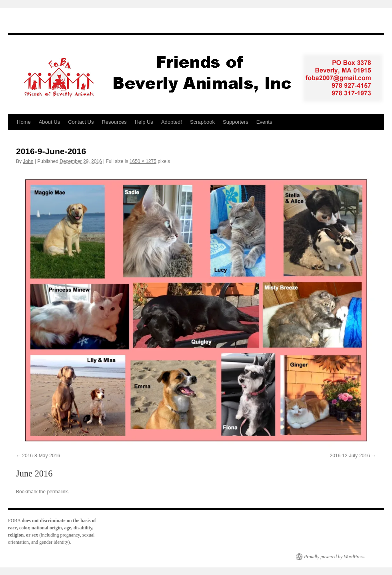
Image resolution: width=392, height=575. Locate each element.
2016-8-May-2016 (41, 456)
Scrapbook (202, 122)
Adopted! (172, 122)
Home (24, 122)
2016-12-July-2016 (350, 456)
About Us (49, 122)
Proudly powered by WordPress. (335, 557)
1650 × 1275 (143, 161)
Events (264, 122)
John (28, 161)
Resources (114, 122)
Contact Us (81, 122)
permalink (57, 492)
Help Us (144, 122)
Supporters (236, 122)
